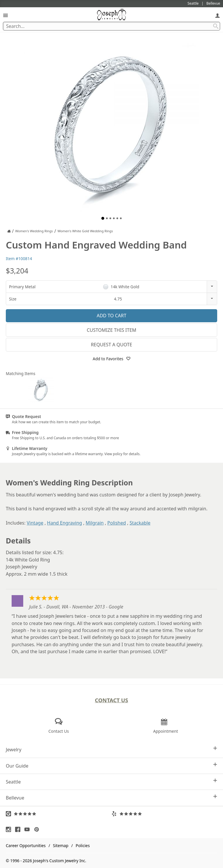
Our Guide (111, 766)
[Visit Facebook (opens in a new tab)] (19, 829)
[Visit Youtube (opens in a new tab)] (28, 829)
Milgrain (95, 523)
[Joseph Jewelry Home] (9, 231)
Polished (117, 523)
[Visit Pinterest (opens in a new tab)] (38, 829)
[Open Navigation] (6, 15)
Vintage (35, 523)
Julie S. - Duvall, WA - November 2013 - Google (76, 607)
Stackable (140, 523)
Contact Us (112, 700)
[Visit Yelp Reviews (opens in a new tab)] (164, 814)
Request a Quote (111, 345)
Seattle (111, 782)
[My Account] (217, 15)
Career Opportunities (26, 846)
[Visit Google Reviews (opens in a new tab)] (59, 814)
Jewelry (111, 749)
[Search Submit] (216, 26)
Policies (83, 846)
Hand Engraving (65, 523)
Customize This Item (112, 330)
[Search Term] (111, 26)
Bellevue (111, 798)
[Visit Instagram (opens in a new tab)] (10, 829)
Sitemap (61, 846)
